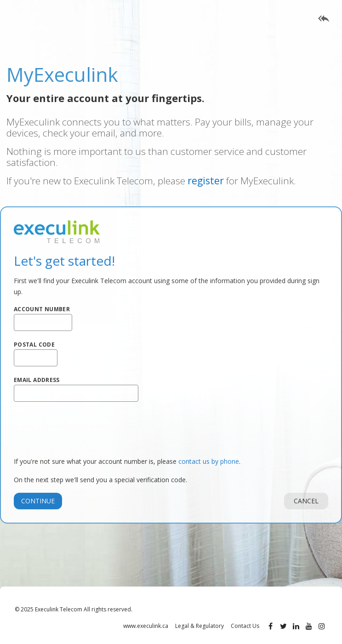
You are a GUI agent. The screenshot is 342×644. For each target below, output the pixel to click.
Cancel (306, 501)
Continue (38, 501)
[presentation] (84, 429)
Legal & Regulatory (199, 626)
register (206, 181)
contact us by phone (209, 461)
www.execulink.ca (146, 626)
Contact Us (245, 626)
